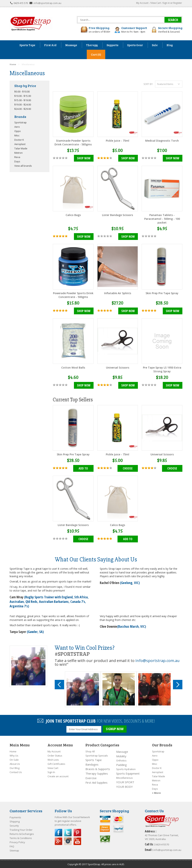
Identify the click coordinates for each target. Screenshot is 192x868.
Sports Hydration (126, 768)
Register (178, 3)
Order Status (55, 754)
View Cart (156, 3)
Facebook (58, 831)
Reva (17, 157)
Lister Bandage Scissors (118, 215)
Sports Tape (94, 758)
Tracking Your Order (21, 828)
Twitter (68, 831)
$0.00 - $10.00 (22, 92)
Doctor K (19, 140)
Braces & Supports (98, 767)
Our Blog (15, 766)
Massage (122, 750)
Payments (15, 816)
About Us (15, 762)
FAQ (12, 845)
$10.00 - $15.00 (23, 96)
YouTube (77, 840)
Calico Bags (73, 215)
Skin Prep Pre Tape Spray (162, 293)
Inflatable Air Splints (118, 293)
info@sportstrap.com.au (47, 3)
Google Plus (58, 840)
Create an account (58, 775)
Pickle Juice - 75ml (118, 141)
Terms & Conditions (21, 837)
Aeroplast (20, 144)
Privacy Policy (17, 841)
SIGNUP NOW (115, 728)
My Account (142, 3)
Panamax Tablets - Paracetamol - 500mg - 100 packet (162, 219)
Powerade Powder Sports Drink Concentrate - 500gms (73, 295)
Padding (121, 763)
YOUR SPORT (125, 781)
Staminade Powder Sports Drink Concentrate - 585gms (73, 142)
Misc (17, 135)
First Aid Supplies (96, 781)
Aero (17, 127)
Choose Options (128, 468)
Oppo (18, 131)
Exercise (91, 776)
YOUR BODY (124, 785)
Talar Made (21, 148)
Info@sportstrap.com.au (157, 660)
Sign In (51, 771)
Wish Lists (53, 758)
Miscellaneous (124, 776)
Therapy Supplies (97, 772)
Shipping (15, 820)
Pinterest (77, 831)
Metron (18, 153)
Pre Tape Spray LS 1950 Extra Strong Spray (162, 369)
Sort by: (148, 84)
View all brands (23, 166)
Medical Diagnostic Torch (162, 141)
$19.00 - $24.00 (23, 105)
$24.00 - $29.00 (23, 109)
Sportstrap (20, 122)
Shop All (90, 750)
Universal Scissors (118, 367)
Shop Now (84, 158)
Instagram (68, 840)
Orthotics (121, 759)
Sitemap (14, 849)
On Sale (14, 758)
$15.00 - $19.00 (23, 100)
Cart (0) (96, 54)
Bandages (92, 763)
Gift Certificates (56, 762)
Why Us (14, 754)
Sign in (166, 3)
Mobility (121, 755)
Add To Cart (83, 468)
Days (17, 161)
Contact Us (16, 771)
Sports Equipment (128, 772)
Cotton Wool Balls (73, 367)
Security (14, 824)
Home (13, 750)
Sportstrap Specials (97, 754)
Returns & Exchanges (22, 832)
